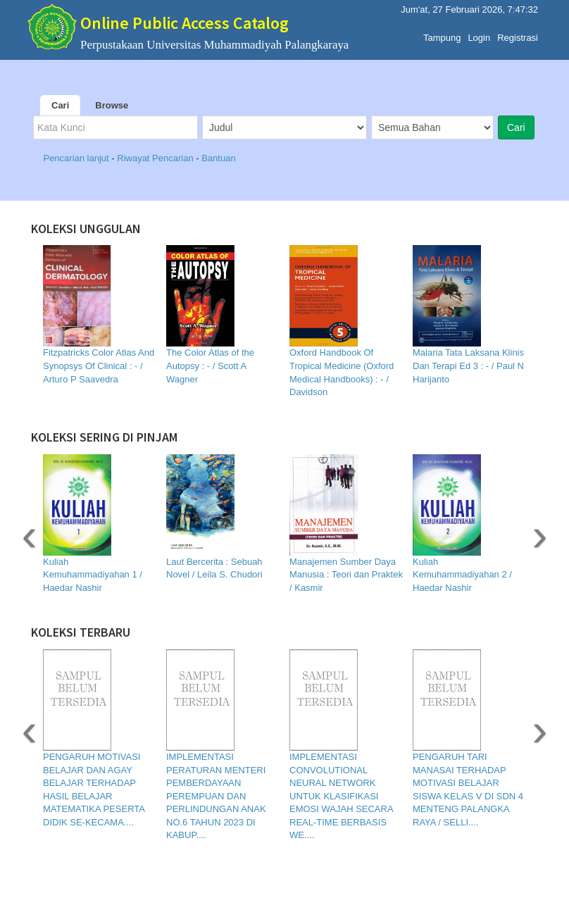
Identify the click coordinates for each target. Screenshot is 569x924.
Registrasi (518, 34)
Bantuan (218, 158)
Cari (60, 105)
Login (479, 34)
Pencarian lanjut (77, 158)
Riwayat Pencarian (156, 158)
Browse (112, 105)
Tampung (442, 34)
